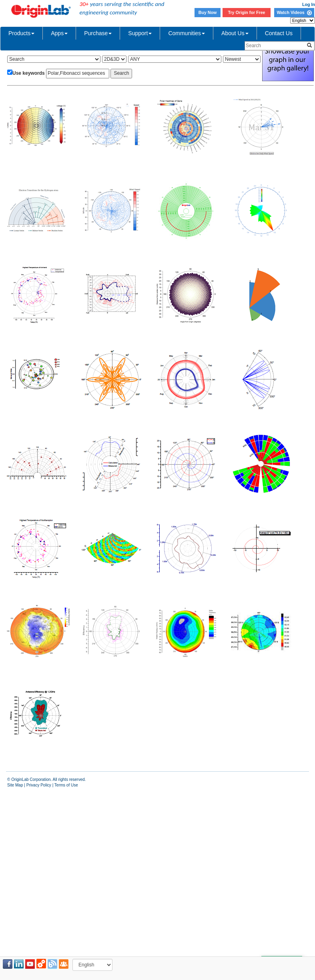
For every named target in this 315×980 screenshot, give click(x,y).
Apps (59, 33)
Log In (309, 4)
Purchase (98, 33)
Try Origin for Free (247, 12)
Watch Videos (294, 12)
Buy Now (208, 12)
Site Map (15, 785)
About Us (235, 33)
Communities (187, 33)
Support (140, 33)
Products (21, 33)
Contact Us (279, 33)
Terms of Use (66, 785)
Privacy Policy (39, 785)
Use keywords (29, 73)
